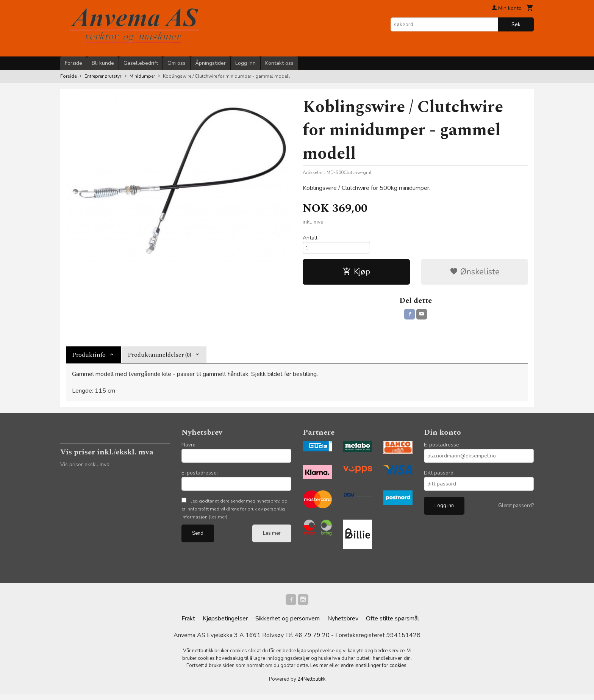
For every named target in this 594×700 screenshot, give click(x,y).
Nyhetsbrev (343, 624)
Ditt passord (439, 477)
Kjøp (356, 274)
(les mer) (218, 521)
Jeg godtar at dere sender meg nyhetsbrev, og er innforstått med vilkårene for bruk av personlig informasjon (234, 513)
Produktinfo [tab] (89, 359)
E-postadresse (442, 449)
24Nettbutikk (311, 684)
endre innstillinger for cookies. (374, 671)
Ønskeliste (475, 274)
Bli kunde (103, 63)
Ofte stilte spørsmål (392, 624)
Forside (73, 63)
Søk (516, 24)
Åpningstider (210, 63)
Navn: (188, 449)
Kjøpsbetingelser (225, 624)
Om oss (177, 63)
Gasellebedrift (141, 63)
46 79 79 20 (312, 641)
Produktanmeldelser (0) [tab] (159, 359)
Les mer (272, 537)
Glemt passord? (516, 510)
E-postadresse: (200, 477)
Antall (310, 238)
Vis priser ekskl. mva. (85, 469)
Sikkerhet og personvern (288, 624)
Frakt (188, 624)
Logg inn (245, 63)
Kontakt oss (279, 63)
